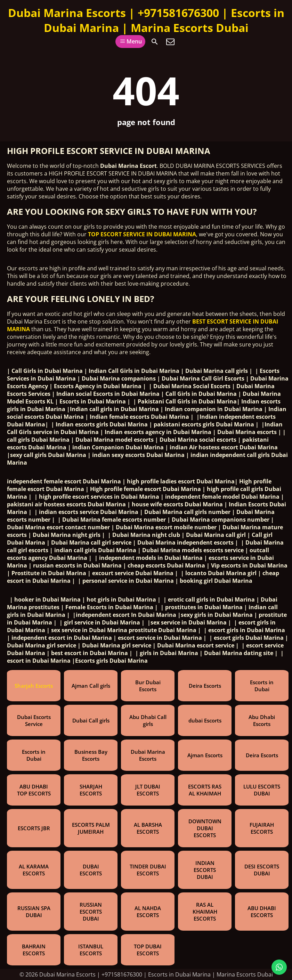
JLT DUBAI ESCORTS (148, 790)
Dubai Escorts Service (34, 720)
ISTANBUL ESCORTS (91, 950)
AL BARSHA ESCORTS (148, 828)
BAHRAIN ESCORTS (34, 950)
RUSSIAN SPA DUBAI (34, 912)
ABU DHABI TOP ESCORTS (34, 790)
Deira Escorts (205, 686)
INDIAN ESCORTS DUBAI (205, 870)
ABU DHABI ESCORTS (262, 912)
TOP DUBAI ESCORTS (148, 950)
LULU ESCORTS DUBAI (262, 790)
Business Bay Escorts (91, 755)
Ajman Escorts (205, 755)
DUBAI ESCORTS (91, 870)
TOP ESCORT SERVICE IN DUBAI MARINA (142, 234)
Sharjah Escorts (34, 686)
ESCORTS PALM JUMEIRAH (91, 828)
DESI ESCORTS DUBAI (262, 870)
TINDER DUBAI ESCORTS (148, 870)
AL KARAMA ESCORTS (34, 870)
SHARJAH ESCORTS (91, 790)
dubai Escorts (205, 720)
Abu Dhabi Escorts (262, 720)
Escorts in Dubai (262, 686)
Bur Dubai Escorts (148, 686)
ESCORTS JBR (34, 828)
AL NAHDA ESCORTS (148, 912)
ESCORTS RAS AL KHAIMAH (205, 790)
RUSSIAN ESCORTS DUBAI (91, 912)
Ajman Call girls (91, 686)
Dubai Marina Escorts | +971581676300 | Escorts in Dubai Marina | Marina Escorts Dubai (146, 20)
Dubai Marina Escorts (148, 755)
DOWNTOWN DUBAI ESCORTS (205, 828)
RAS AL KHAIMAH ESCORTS (205, 912)
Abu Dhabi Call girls (148, 720)
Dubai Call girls (91, 720)
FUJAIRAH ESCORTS (262, 828)
